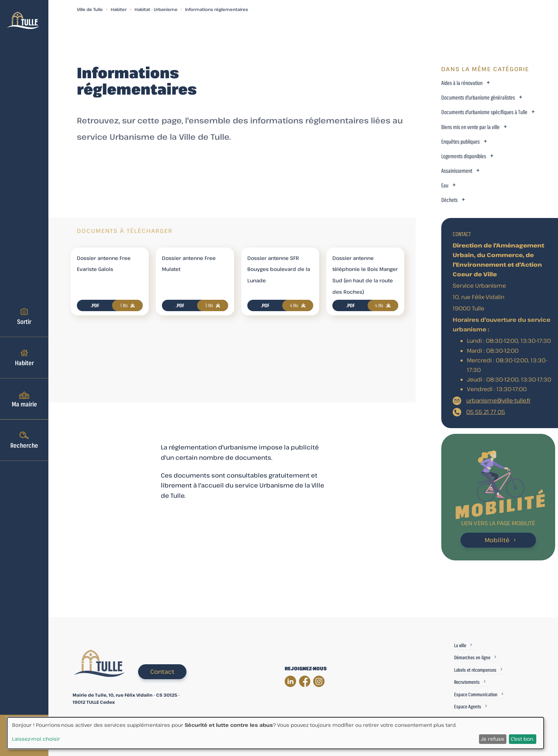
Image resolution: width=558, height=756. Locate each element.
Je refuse (493, 739)
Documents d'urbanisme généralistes (478, 98)
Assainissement (457, 171)
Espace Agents (468, 706)
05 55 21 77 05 (486, 412)
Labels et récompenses (475, 670)
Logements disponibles (464, 156)
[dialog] (275, 733)
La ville (460, 645)
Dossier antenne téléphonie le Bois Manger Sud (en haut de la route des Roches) (365, 275)
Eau (445, 185)
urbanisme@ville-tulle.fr (498, 400)
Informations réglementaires (217, 9)
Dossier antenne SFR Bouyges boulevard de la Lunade (279, 269)
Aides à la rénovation (462, 83)
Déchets (449, 200)
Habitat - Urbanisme (156, 9)
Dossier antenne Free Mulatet (189, 264)
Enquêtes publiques (460, 142)
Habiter (24, 357)
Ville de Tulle (90, 9)
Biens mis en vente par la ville (470, 127)
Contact (162, 672)
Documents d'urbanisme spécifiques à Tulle (484, 112)
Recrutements (467, 682)
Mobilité (497, 540)
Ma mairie (24, 399)
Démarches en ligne (472, 657)
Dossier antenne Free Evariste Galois (104, 264)
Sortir (24, 316)
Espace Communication (476, 694)
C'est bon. (522, 739)
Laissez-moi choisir (36, 739)
